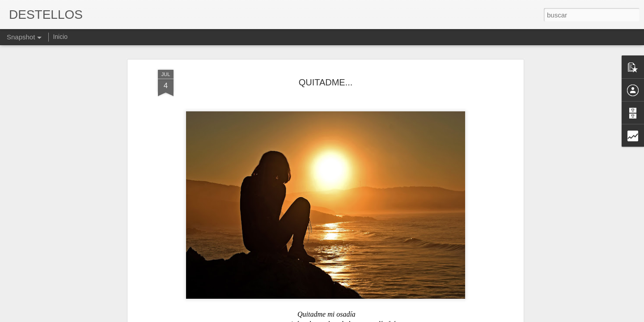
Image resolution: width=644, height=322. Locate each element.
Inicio (60, 37)
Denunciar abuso (387, 317)
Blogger (357, 317)
